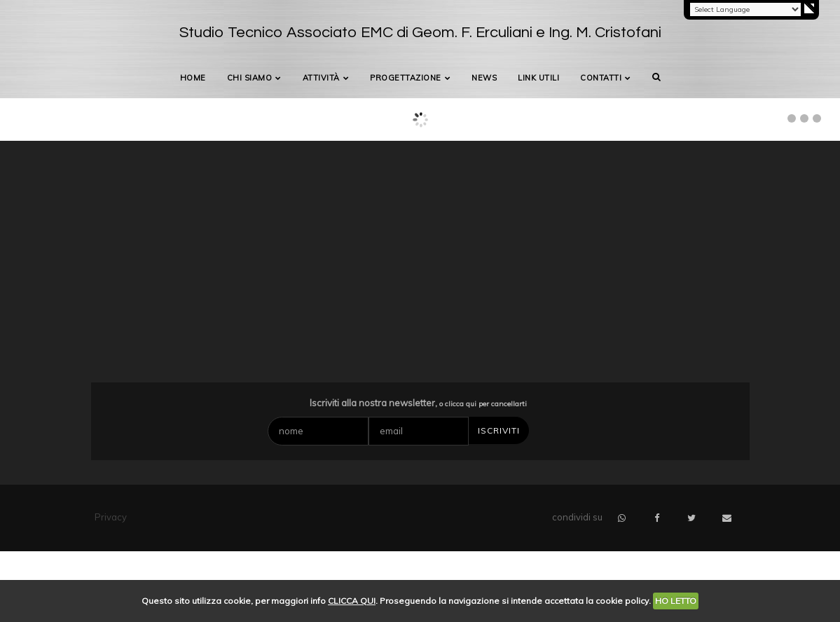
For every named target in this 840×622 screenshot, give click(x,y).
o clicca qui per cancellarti (483, 404)
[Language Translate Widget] (745, 9)
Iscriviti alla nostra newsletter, (418, 403)
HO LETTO (676, 601)
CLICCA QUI (352, 601)
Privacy (111, 517)
